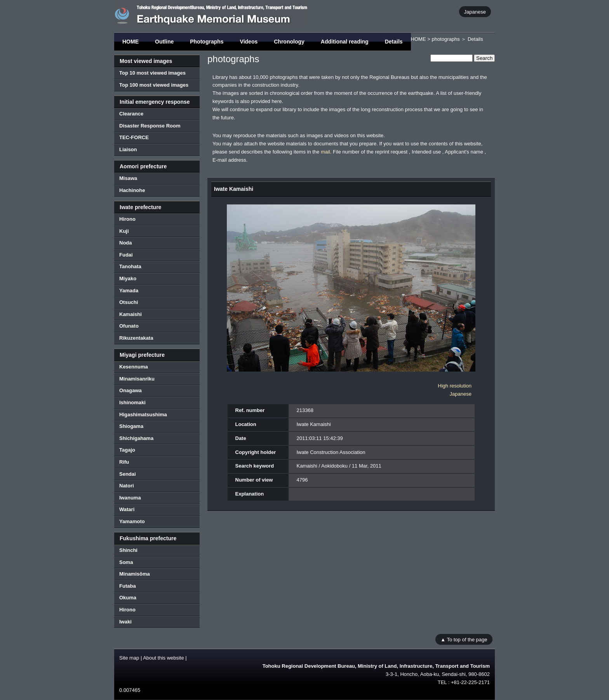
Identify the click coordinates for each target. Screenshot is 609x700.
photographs (445, 39)
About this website (164, 658)
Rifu (124, 462)
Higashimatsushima (143, 415)
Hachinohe (132, 190)
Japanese (475, 11)
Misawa (128, 178)
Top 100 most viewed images (154, 85)
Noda (126, 243)
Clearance (131, 114)
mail (325, 152)
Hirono (127, 219)
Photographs (207, 42)
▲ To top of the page (464, 639)
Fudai (126, 255)
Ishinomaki (132, 402)
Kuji (124, 231)
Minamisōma (135, 574)
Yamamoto (132, 521)
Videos (249, 42)
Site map (129, 658)
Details (394, 42)
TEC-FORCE (134, 137)
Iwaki (125, 622)
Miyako (128, 278)
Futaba (128, 586)
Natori (127, 486)
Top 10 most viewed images (152, 73)
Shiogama (131, 426)
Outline (164, 42)
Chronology (289, 42)
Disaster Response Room (150, 126)
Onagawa (130, 390)
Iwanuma (130, 498)
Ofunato (129, 326)
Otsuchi (129, 302)
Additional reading (345, 42)
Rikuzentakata (136, 338)
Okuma (128, 598)
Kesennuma (134, 367)
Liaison (128, 149)
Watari (127, 509)
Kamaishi (130, 314)
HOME (130, 42)
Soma (126, 562)
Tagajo (127, 450)
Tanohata (130, 266)
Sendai (128, 474)
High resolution (455, 386)
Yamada (129, 291)
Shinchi (128, 550)
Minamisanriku (137, 379)
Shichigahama (136, 438)
